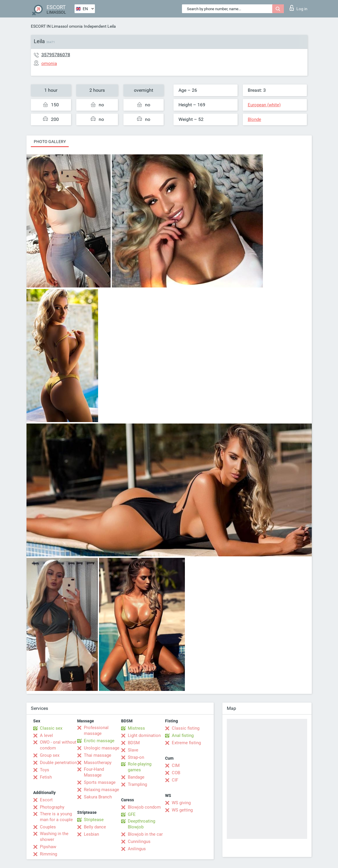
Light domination (144, 735)
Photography (52, 807)
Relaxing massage (101, 790)
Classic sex (51, 728)
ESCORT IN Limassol (49, 26)
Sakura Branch (98, 797)
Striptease (94, 820)
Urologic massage (102, 748)
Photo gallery (50, 142)
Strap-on (136, 757)
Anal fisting (183, 735)
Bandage (136, 777)
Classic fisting (186, 728)
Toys (45, 770)
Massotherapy (98, 763)
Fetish (46, 777)
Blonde (254, 119)
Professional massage (96, 731)
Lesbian (91, 834)
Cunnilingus (139, 841)
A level (46, 735)
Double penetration (58, 763)
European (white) (264, 105)
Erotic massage (99, 741)
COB (176, 773)
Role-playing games (140, 767)
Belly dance (95, 827)
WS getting (182, 810)
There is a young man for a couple (56, 817)
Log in (299, 8)
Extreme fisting (186, 743)
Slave (133, 750)
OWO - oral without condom (58, 745)
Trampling (137, 784)
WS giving (181, 803)
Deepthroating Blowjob (141, 824)
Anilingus (137, 849)
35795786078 (56, 55)
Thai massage (98, 755)
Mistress (136, 728)
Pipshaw (48, 847)
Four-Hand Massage (94, 772)
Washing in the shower (54, 837)
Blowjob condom (144, 807)
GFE (132, 814)
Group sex (50, 755)
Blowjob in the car (145, 834)
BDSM (134, 743)
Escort (46, 800)
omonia (76, 26)
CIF (175, 780)
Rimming (48, 854)
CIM (176, 765)
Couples (48, 827)
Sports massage (100, 782)
